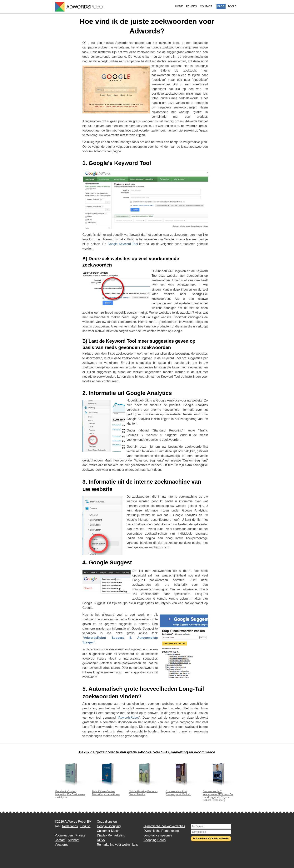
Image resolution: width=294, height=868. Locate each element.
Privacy (80, 835)
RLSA (101, 840)
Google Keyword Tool (123, 244)
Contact (206, 6)
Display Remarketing (111, 835)
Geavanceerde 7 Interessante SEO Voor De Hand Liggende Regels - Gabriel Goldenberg (218, 794)
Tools (232, 6)
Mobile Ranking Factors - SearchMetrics (144, 791)
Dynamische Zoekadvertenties (164, 826)
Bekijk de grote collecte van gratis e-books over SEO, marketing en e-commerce (147, 752)
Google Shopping (109, 826)
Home (179, 6)
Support (73, 840)
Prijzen (192, 6)
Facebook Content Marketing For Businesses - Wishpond (71, 793)
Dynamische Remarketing (161, 831)
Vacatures (62, 845)
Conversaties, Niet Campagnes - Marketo (181, 791)
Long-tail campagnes (158, 835)
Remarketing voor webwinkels (117, 845)
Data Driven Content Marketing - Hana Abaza (107, 791)
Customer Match (108, 831)
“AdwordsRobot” (129, 718)
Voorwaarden (64, 835)
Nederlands (70, 826)
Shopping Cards (154, 840)
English (85, 826)
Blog (221, 6)
